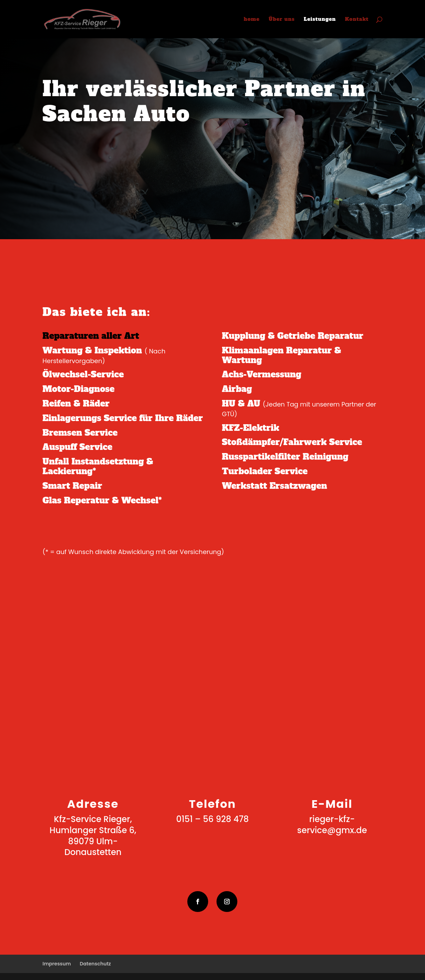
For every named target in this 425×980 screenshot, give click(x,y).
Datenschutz (95, 964)
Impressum (57, 964)
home (252, 20)
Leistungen (320, 20)
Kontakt (357, 20)
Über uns (282, 20)
